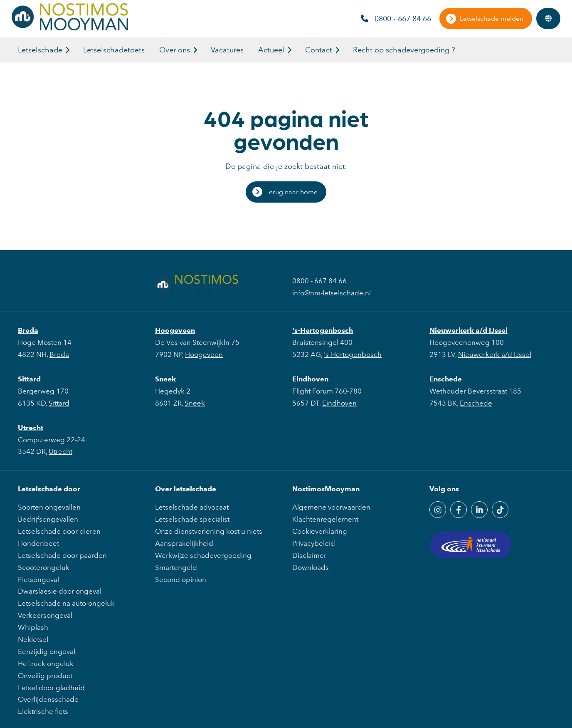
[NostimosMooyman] (70, 28)
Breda (28, 330)
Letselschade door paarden (62, 555)
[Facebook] (459, 510)
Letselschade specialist (192, 519)
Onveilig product (45, 676)
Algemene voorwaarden (331, 507)
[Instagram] (438, 510)
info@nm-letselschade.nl (332, 293)
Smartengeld (176, 567)
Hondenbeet (38, 543)
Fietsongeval (38, 579)
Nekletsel (33, 639)
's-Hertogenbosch (323, 330)
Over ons (175, 50)
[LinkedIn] (479, 510)
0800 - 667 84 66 (396, 19)
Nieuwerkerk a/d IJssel (468, 330)
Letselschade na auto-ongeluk (66, 603)
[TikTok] (500, 510)
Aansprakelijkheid (184, 543)
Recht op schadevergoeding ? (404, 50)
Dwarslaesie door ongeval (60, 591)
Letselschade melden (492, 19)
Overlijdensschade (48, 699)
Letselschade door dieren (59, 531)
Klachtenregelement (325, 519)
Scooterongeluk (44, 567)
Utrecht (31, 428)
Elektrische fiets (43, 711)
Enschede (446, 379)
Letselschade (40, 50)
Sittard (29, 379)
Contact (319, 50)
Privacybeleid (314, 543)
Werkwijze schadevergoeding (203, 555)
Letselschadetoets (114, 50)
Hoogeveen (175, 330)
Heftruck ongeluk (46, 664)
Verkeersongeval (45, 615)
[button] (68, 50)
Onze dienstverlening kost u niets (209, 531)
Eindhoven (310, 379)
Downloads (311, 567)
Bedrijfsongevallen (48, 519)
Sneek (165, 379)
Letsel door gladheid (51, 688)
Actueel (271, 50)
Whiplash (33, 627)
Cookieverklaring (320, 531)
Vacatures (227, 50)
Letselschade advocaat (192, 507)
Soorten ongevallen (49, 507)
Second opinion (181, 579)
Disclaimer (309, 555)
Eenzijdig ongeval (47, 651)
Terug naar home (292, 192)
